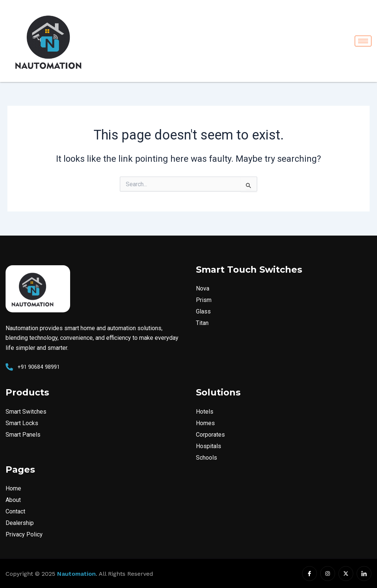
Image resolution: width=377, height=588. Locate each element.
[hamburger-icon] (363, 41)
